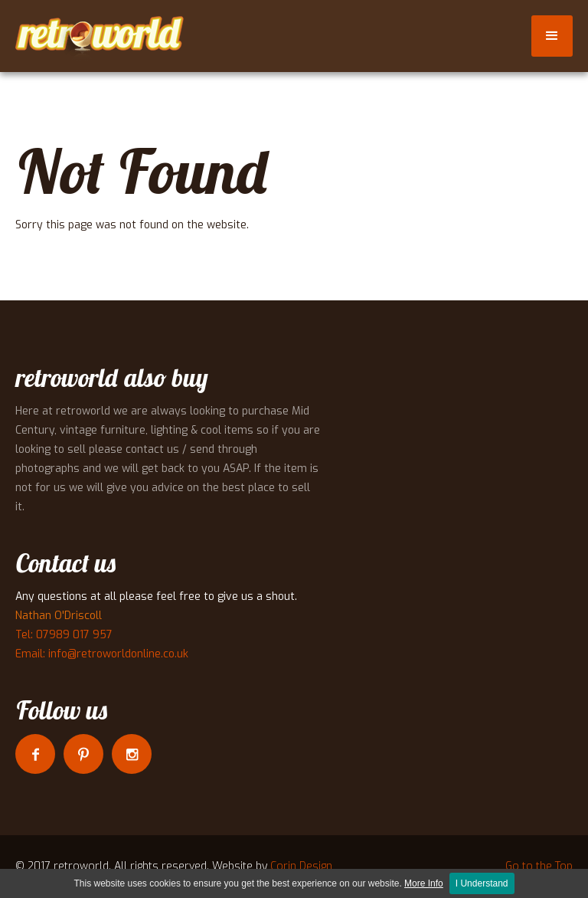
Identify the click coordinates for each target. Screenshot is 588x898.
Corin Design (301, 866)
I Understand (482, 883)
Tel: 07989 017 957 (64, 635)
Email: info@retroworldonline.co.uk (102, 654)
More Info (424, 883)
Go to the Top (539, 866)
